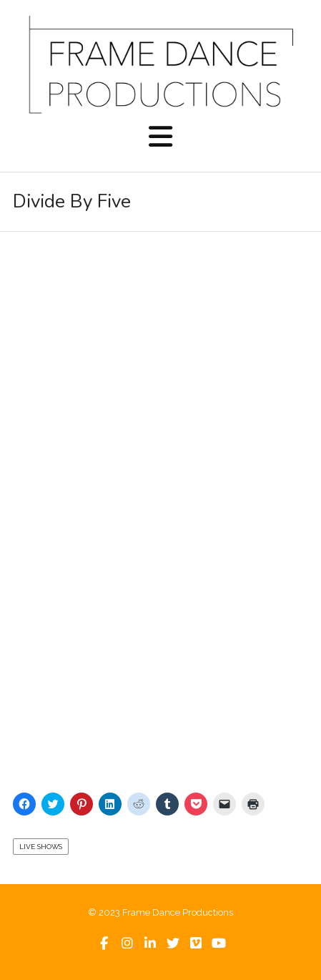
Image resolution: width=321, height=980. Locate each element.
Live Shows (41, 847)
